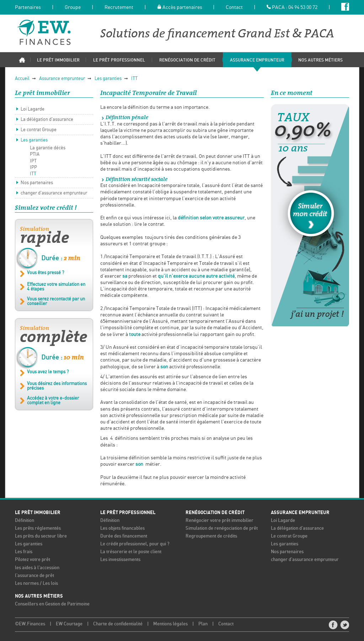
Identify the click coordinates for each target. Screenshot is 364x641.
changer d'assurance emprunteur (54, 193)
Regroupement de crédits (211, 536)
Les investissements (120, 560)
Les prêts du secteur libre (41, 536)
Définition (25, 521)
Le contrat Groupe (39, 130)
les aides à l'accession (37, 568)
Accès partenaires (180, 7)
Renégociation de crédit (215, 513)
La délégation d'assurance (47, 120)
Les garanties (108, 79)
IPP (33, 168)
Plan (203, 624)
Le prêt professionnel (128, 513)
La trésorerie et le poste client (131, 552)
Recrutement (119, 7)
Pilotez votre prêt (33, 560)
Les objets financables (122, 528)
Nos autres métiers (39, 596)
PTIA (35, 154)
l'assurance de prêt (34, 576)
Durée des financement (124, 536)
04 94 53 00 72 (303, 7)
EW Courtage (69, 624)
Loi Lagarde (33, 109)
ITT (134, 79)
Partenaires (28, 7)
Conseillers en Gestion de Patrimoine (52, 604)
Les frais (24, 552)
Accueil (22, 79)
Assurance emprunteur (62, 79)
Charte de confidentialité (118, 624)
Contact (234, 7)
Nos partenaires (37, 183)
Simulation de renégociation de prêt (222, 528)
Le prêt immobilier (38, 513)
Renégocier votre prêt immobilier (220, 521)
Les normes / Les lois (36, 584)
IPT (33, 161)
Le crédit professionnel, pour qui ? (135, 544)
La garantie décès (48, 148)
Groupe (73, 7)
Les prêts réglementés (38, 528)
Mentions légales (170, 624)
